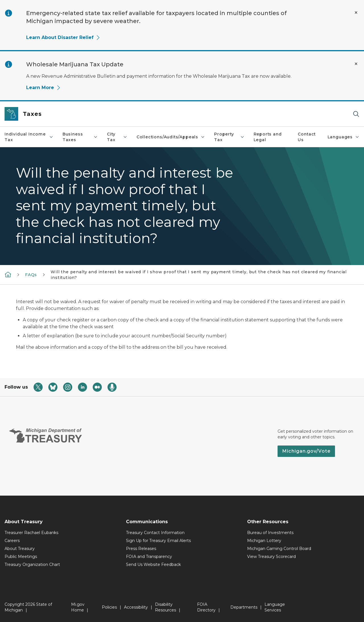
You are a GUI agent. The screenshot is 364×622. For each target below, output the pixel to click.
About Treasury (20, 549)
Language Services (275, 607)
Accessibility (136, 607)
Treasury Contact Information (155, 533)
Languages (344, 137)
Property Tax (229, 137)
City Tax (117, 137)
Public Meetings (21, 557)
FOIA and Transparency (149, 557)
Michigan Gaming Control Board (279, 549)
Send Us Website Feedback (153, 564)
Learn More (44, 88)
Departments (244, 607)
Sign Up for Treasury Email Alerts (158, 541)
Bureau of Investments (270, 533)
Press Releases (141, 549)
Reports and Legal (268, 137)
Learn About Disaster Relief (63, 37)
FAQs (31, 275)
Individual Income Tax (29, 137)
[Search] (356, 114)
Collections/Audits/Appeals (171, 137)
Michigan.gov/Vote (306, 451)
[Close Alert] (356, 13)
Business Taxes (80, 137)
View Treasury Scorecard (271, 557)
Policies (109, 607)
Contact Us (307, 137)
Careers (12, 541)
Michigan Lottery (264, 541)
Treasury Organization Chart (32, 564)
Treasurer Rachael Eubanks (31, 533)
